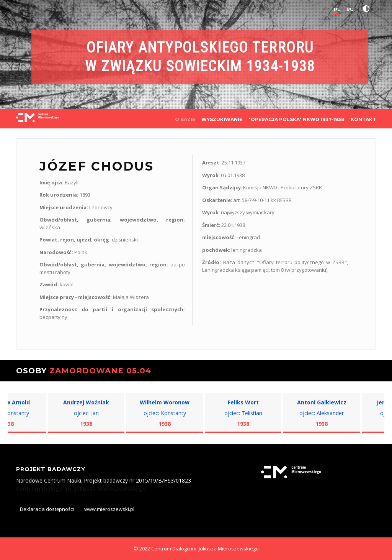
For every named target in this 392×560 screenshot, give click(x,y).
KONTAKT (363, 119)
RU (350, 9)
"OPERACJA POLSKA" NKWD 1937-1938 (296, 119)
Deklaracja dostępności (47, 509)
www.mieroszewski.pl (109, 509)
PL (337, 9)
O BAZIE (185, 119)
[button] (368, 9)
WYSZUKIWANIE (222, 119)
